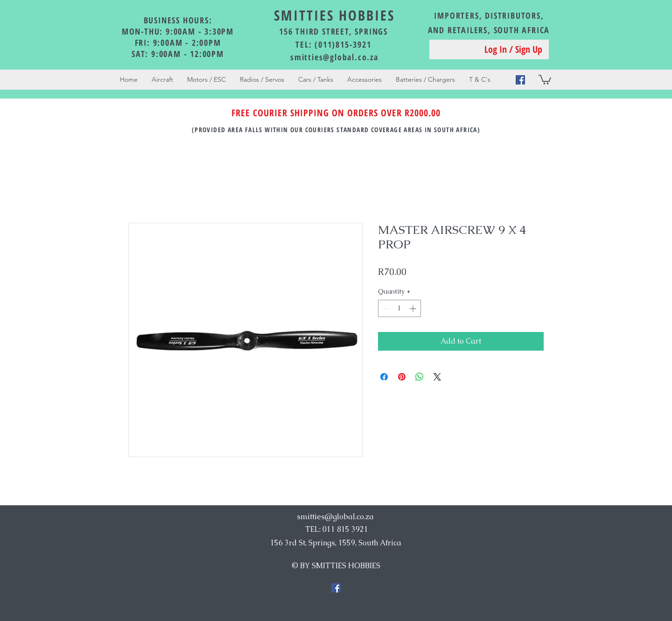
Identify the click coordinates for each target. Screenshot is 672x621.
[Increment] (414, 308)
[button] (545, 79)
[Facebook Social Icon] (520, 80)
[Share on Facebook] (384, 377)
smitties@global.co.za (334, 57)
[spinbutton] (399, 308)
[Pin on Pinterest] (402, 377)
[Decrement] (385, 308)
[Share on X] (437, 377)
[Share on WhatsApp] (420, 377)
